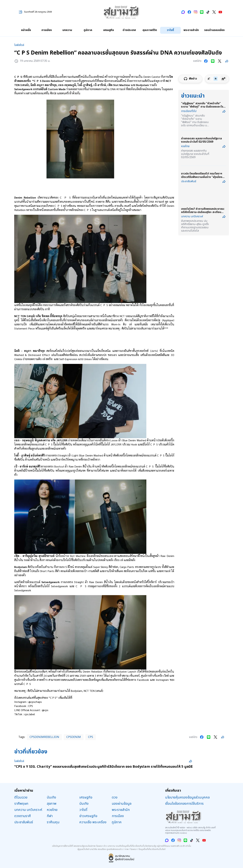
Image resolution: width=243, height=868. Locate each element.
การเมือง (47, 30)
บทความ (67, 30)
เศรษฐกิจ (109, 30)
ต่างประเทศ (129, 30)
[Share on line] (213, 61)
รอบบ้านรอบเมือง (214, 30)
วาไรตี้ (170, 30)
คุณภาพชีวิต (150, 30)
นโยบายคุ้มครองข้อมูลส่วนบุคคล (187, 797)
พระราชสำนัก (191, 30)
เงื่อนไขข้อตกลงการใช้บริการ (184, 804)
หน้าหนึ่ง (26, 30)
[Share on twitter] (220, 61)
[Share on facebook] (206, 61)
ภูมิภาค (88, 30)
